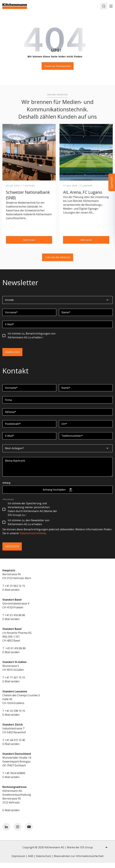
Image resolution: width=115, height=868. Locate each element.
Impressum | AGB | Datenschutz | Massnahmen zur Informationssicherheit (57, 861)
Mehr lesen (29, 240)
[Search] (104, 6)
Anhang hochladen (57, 495)
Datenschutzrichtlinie (33, 538)
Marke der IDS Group (80, 852)
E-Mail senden (11, 595)
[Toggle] (111, 6)
